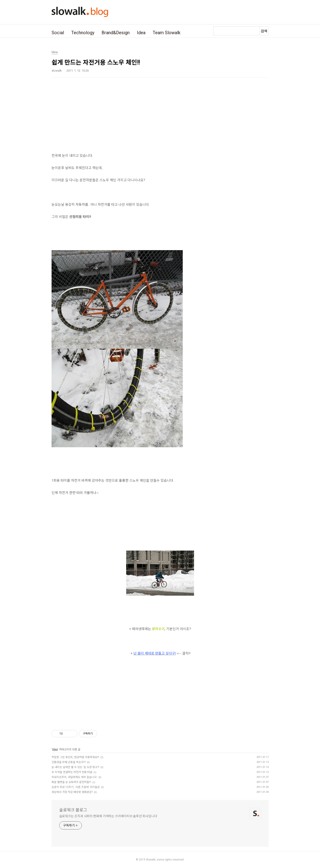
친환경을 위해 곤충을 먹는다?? (69, 762)
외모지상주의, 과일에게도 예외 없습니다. (74, 777)
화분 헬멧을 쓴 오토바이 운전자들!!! (71, 782)
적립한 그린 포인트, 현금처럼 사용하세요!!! (75, 757)
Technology (83, 33)
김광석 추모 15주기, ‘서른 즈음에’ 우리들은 (76, 787)
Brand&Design (116, 33)
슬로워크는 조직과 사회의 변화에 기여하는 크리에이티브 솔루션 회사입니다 (108, 816)
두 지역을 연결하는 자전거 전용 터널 (72, 772)
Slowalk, (151, 860)
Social (58, 33)
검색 (264, 31)
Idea (141, 33)
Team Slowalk (167, 33)
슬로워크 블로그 (73, 810)
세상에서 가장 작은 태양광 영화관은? (72, 792)
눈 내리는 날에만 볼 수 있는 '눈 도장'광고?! (75, 767)
